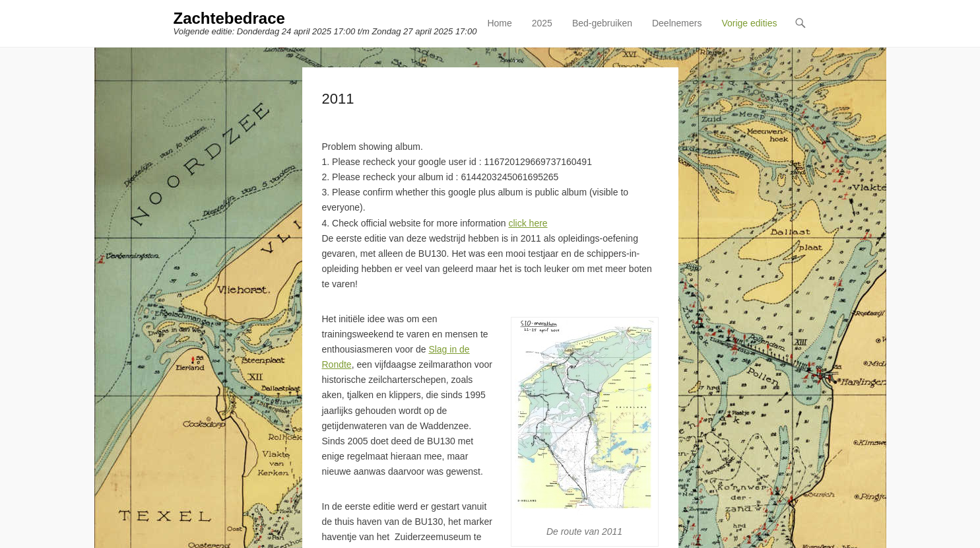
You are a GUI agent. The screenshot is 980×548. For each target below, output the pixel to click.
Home (499, 23)
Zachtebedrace (229, 18)
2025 (542, 23)
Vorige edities (749, 23)
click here (528, 223)
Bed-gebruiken (602, 23)
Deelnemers (677, 23)
